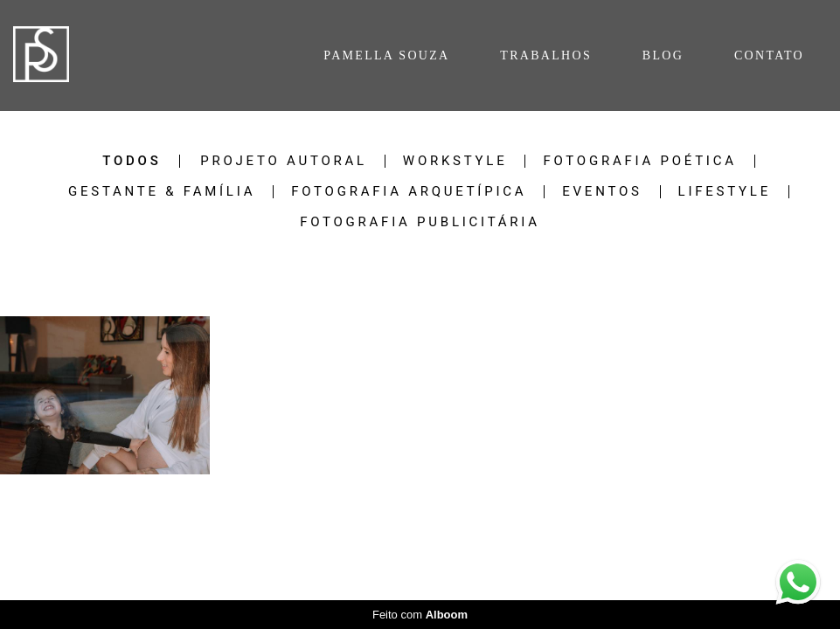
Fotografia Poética (639, 161)
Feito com (420, 615)
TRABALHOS (546, 55)
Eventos (602, 192)
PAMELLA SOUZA (386, 55)
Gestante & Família (162, 192)
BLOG (663, 55)
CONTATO (769, 55)
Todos (132, 161)
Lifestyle (725, 192)
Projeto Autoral (284, 161)
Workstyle (455, 161)
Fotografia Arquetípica (409, 192)
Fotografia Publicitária (420, 222)
